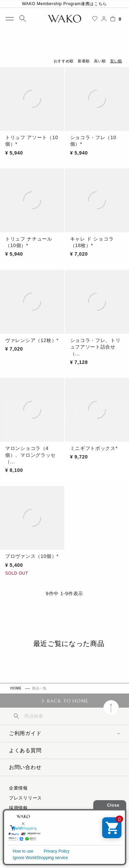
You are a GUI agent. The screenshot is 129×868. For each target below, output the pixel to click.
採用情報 (18, 808)
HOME (16, 688)
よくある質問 (25, 750)
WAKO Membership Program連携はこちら (64, 4)
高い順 (100, 61)
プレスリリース (25, 798)
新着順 (84, 61)
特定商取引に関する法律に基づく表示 (49, 818)
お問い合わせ (25, 767)
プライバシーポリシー (33, 828)
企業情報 (18, 788)
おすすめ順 (64, 61)
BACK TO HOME (68, 701)
